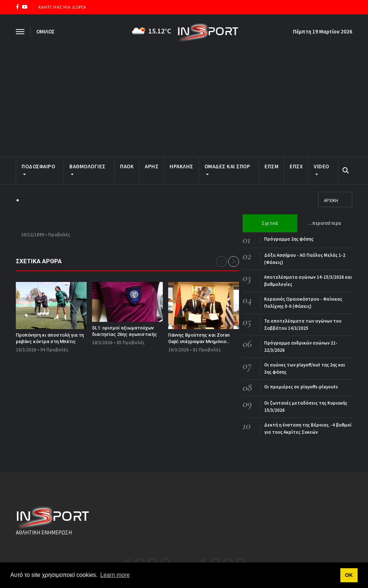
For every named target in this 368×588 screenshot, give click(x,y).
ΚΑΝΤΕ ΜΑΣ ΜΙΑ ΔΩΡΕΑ (62, 7)
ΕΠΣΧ (296, 166)
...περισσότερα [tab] (325, 223)
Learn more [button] (115, 575)
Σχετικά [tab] (270, 223)
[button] (234, 261)
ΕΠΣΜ (272, 166)
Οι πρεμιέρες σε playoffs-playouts (301, 387)
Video (321, 169)
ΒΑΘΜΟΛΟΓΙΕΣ (88, 169)
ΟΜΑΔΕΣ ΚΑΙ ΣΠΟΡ (227, 169)
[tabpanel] (297, 336)
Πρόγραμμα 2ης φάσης (289, 239)
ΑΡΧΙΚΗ (331, 200)
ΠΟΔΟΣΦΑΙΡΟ (38, 169)
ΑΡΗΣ (152, 166)
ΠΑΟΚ (127, 166)
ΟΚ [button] (349, 575)
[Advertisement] (184, 96)
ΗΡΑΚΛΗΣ (181, 166)
